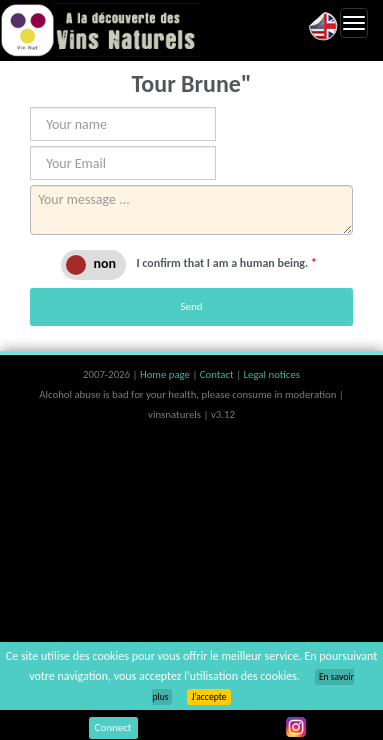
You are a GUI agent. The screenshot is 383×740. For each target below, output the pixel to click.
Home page (166, 374)
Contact (218, 374)
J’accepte (208, 697)
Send (191, 306)
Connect (113, 727)
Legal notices (272, 374)
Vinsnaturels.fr (100, 30)
